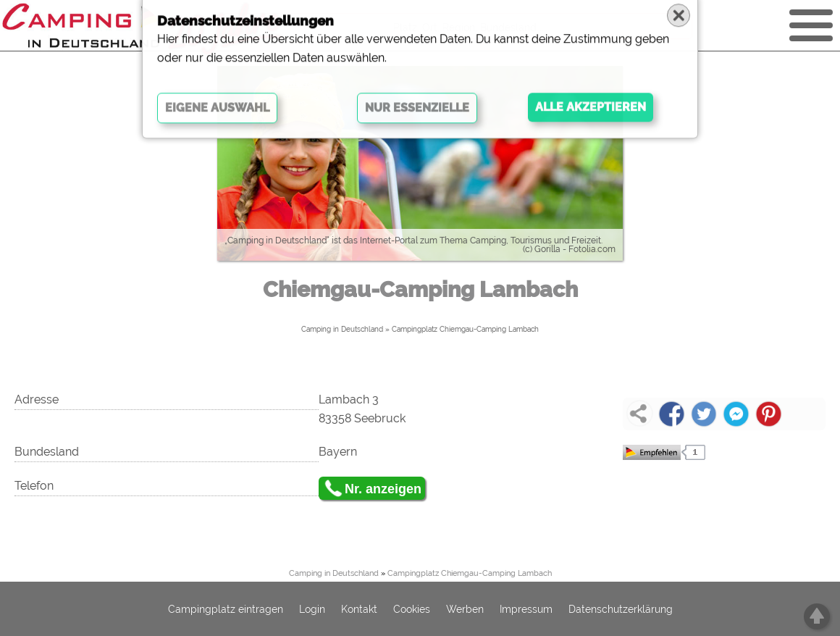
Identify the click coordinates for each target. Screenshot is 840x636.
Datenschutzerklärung (621, 609)
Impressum (526, 609)
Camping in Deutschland (342, 329)
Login (312, 609)
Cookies (412, 609)
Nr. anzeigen (383, 489)
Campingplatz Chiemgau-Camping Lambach (465, 329)
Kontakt (359, 609)
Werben (465, 609)
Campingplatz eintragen (226, 609)
